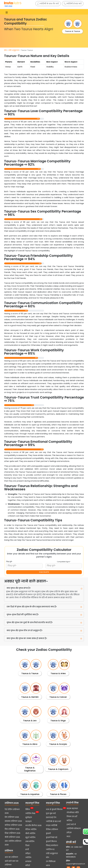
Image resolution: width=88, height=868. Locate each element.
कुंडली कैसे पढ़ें (52, 837)
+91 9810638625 (71, 855)
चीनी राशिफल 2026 (12, 837)
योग (48, 857)
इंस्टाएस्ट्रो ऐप (51, 817)
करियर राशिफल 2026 (13, 825)
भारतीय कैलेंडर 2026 (33, 825)
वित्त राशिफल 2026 (12, 829)
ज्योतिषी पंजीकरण (74, 829)
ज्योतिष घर (50, 849)
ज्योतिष (28, 857)
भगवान (28, 861)
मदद (68, 837)
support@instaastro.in (76, 864)
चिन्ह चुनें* (9, 562)
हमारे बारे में (71, 825)
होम (5, 50)
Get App (8, 6)
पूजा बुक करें (51, 813)
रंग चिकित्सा (51, 861)
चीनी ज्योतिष (30, 833)
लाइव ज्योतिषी (52, 825)
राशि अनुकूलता (14, 50)
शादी (27, 849)
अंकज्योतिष (30, 841)
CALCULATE (44, 572)
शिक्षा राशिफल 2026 (12, 833)
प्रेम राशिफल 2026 (12, 817)
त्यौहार (28, 853)
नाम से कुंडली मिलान (54, 809)
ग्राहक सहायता (72, 809)
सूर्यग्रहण (29, 817)
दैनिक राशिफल (52, 829)
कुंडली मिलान (51, 841)
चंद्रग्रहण (28, 821)
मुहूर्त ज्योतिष (30, 837)
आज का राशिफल (11, 857)
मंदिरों (28, 865)
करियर (69, 821)
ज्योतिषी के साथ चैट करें (48, 4)
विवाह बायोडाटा (52, 845)
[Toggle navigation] (7, 12)
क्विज (28, 809)
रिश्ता (27, 845)
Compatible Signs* (64, 562)
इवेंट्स (69, 833)
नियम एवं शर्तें (72, 817)
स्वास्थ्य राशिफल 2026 (13, 821)
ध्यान (48, 865)
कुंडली (48, 833)
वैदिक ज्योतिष (31, 829)
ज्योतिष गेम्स (30, 813)
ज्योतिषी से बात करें (73, 4)
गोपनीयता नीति (73, 813)
